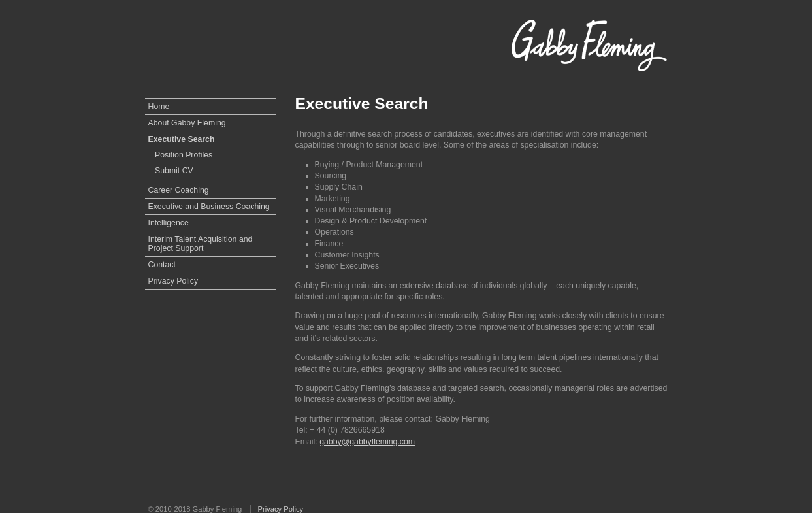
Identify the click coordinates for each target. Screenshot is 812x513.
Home (159, 107)
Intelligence (169, 223)
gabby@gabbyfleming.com (367, 442)
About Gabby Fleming (187, 123)
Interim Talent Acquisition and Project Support (201, 244)
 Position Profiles (181, 155)
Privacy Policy (173, 281)
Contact (162, 265)
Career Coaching (179, 190)
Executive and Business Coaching (209, 207)
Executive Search (182, 139)
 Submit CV (171, 171)
